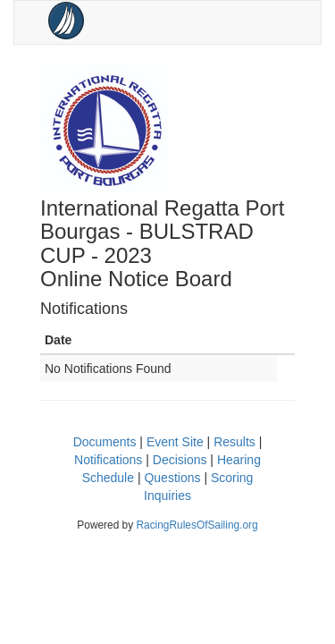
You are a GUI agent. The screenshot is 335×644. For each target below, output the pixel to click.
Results (234, 442)
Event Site (175, 442)
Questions (172, 478)
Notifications (108, 460)
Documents (105, 442)
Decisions (180, 460)
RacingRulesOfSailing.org (197, 525)
